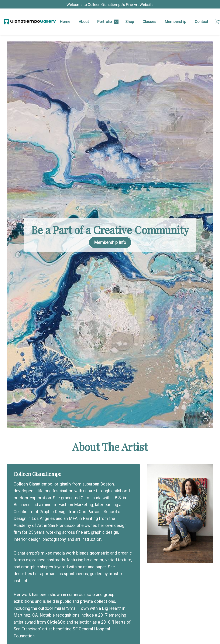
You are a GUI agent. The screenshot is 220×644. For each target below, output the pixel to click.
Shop (130, 22)
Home (65, 22)
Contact (201, 22)
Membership (176, 22)
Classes (149, 22)
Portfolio (104, 22)
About (84, 22)
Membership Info (110, 242)
